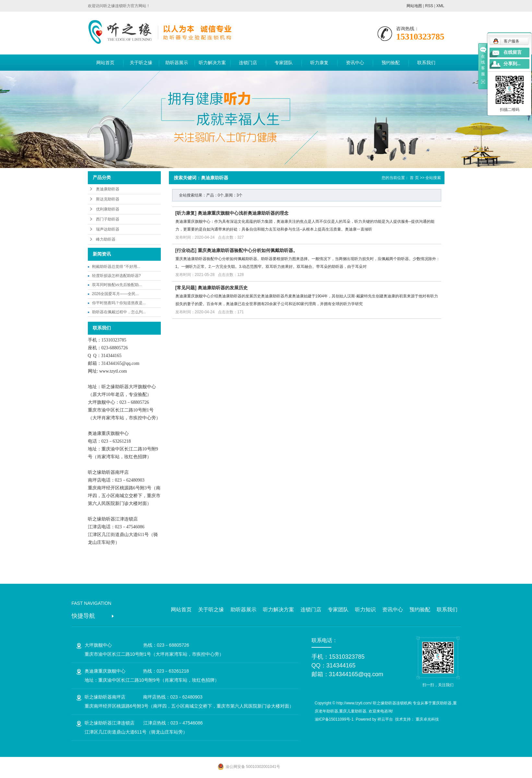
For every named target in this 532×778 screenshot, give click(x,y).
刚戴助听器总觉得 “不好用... (116, 267)
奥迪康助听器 (108, 189)
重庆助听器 (442, 703)
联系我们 (426, 63)
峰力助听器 (106, 239)
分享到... (512, 64)
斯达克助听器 (108, 199)
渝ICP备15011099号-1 (334, 719)
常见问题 (186, 288)
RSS (429, 6)
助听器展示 (177, 63)
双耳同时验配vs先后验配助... (117, 285)
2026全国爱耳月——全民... (116, 294)
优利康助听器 (108, 209)
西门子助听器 (108, 219)
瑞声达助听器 (108, 229)
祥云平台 (385, 719)
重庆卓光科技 (427, 719)
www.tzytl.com (113, 371)
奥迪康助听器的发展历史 (223, 288)
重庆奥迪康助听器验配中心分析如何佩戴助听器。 (248, 250)
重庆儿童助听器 (353, 711)
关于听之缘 (141, 63)
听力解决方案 (212, 63)
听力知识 (365, 610)
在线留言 (513, 52)
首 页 (414, 178)
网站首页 (105, 63)
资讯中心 (355, 63)
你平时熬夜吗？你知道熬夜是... (119, 303)
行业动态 (186, 250)
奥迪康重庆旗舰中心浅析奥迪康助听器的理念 (243, 213)
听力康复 (319, 63)
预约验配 (391, 63)
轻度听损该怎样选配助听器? (117, 276)
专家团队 (284, 63)
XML (440, 6)
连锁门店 (248, 63)
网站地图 (414, 6)
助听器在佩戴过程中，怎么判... (119, 312)
